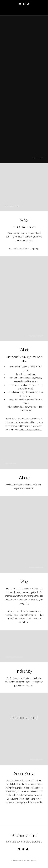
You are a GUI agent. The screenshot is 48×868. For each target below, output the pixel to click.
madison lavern (12, 206)
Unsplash (18, 206)
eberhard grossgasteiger (13, 657)
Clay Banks (36, 759)
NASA (10, 463)
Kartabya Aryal (35, 336)
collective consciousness (31, 430)
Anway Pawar (35, 567)
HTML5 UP (34, 860)
